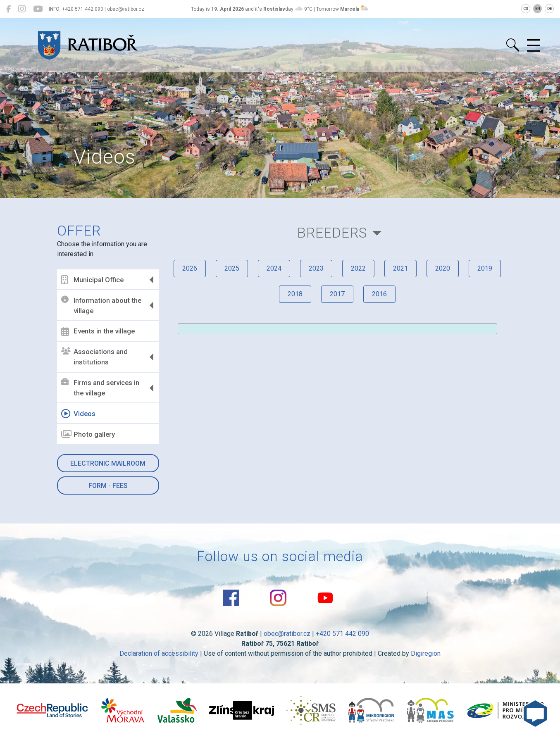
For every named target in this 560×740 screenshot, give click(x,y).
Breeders (332, 233)
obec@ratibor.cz (287, 634)
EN (538, 9)
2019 (485, 268)
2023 (316, 268)
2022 (358, 268)
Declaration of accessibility (159, 653)
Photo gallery (88, 434)
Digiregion (426, 653)
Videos (78, 414)
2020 (443, 268)
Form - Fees (108, 486)
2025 (232, 268)
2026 (190, 268)
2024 (274, 268)
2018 (295, 294)
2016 (379, 294)
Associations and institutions (94, 357)
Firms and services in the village (100, 388)
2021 (400, 268)
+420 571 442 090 (342, 634)
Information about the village (101, 305)
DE (549, 9)
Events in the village (98, 331)
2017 (337, 294)
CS (526, 9)
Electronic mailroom (108, 463)
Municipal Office (92, 280)
